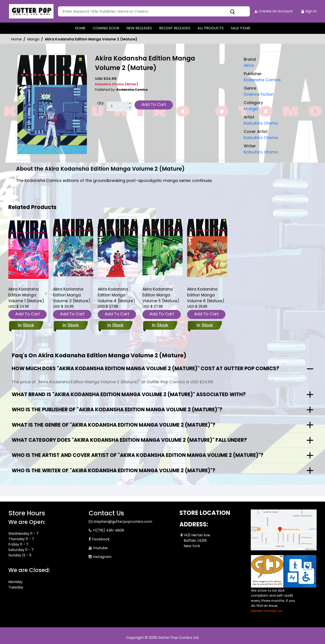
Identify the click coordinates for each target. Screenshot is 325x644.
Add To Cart (154, 104)
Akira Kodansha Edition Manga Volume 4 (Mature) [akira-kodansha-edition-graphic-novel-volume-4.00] (116, 295)
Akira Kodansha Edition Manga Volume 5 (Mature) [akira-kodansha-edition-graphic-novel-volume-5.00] (161, 295)
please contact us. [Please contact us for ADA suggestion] (267, 611)
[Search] (154, 11)
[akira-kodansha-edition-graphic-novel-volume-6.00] (207, 248)
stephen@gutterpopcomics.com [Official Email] (123, 522)
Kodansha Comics (262, 80)
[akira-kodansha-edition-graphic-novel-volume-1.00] (28, 249)
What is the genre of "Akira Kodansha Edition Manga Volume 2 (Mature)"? (114, 425)
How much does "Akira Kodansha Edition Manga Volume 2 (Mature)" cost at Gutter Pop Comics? (145, 368)
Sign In (309, 11)
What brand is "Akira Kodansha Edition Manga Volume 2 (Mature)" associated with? (129, 394)
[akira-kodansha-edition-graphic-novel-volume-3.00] (73, 248)
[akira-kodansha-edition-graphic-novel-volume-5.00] (162, 247)
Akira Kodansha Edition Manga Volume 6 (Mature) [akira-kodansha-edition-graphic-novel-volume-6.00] (206, 295)
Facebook (101, 539)
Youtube (100, 548)
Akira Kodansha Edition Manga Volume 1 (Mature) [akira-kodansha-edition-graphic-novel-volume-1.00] (26, 295)
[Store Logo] (31, 11)
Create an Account (274, 11)
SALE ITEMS (241, 28)
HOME (80, 28)
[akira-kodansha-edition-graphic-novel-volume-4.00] (118, 248)
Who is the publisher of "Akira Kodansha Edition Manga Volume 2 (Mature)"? (117, 410)
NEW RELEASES (139, 28)
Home (16, 39)
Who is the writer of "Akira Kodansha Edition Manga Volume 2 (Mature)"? (114, 471)
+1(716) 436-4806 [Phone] (108, 530)
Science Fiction (259, 94)
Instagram (102, 557)
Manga (33, 39)
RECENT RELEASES (175, 28)
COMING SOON (106, 28)
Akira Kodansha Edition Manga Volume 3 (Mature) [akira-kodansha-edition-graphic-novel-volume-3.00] (72, 295)
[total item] (120, 106)
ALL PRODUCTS (211, 28)
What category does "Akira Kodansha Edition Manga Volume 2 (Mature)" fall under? (129, 440)
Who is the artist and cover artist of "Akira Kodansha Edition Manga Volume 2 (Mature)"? (138, 455)
